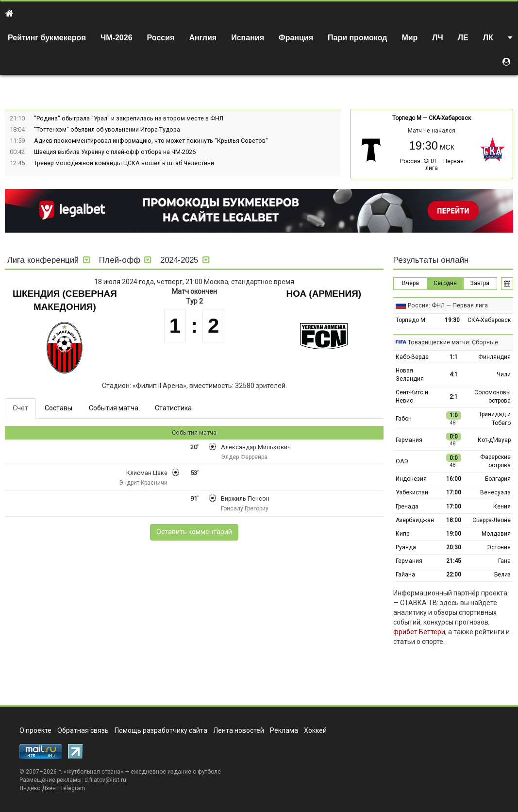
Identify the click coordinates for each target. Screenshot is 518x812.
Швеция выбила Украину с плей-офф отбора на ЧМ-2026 (115, 152)
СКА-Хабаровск (450, 118)
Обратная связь (83, 730)
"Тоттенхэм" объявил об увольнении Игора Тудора (107, 129)
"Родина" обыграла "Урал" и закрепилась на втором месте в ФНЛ (129, 118)
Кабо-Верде (412, 357)
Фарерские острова (495, 461)
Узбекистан (412, 492)
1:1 (454, 357)
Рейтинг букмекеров (47, 38)
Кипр (402, 534)
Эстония (499, 547)
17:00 (454, 492)
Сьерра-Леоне (492, 520)
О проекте (35, 730)
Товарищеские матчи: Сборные (453, 342)
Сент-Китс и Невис (412, 397)
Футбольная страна (93, 772)
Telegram (73, 788)
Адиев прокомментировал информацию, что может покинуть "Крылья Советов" (151, 141)
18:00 (454, 520)
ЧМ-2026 (117, 38)
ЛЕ (463, 38)
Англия (203, 38)
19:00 (454, 534)
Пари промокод (357, 38)
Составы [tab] (58, 408)
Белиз (502, 575)
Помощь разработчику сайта (161, 730)
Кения (502, 507)
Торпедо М (407, 118)
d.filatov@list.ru (105, 780)
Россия (161, 38)
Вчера (410, 283)
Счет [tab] (20, 408)
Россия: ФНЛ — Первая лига (432, 165)
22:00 (454, 575)
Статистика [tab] (173, 408)
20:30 (454, 547)
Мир (409, 38)
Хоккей (315, 730)
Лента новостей (239, 730)
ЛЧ (437, 38)
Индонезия (411, 479)
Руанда (406, 547)
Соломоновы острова (493, 397)
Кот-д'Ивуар (494, 440)
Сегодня (445, 283)
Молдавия (496, 534)
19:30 (452, 320)
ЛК (488, 38)
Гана (504, 561)
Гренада (407, 507)
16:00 (454, 479)
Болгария (498, 479)
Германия (409, 440)
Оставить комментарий (194, 532)
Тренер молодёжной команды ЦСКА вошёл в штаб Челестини (124, 163)
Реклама (284, 730)
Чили (504, 374)
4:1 (454, 374)
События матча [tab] (114, 408)
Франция (296, 38)
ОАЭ (402, 461)
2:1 (454, 397)
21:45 (454, 561)
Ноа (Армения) (324, 294)
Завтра (480, 283)
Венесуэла (495, 492)
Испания (248, 38)
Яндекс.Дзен (38, 788)
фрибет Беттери (419, 632)
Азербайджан (415, 520)
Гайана (405, 575)
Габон (404, 419)
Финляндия (494, 357)
